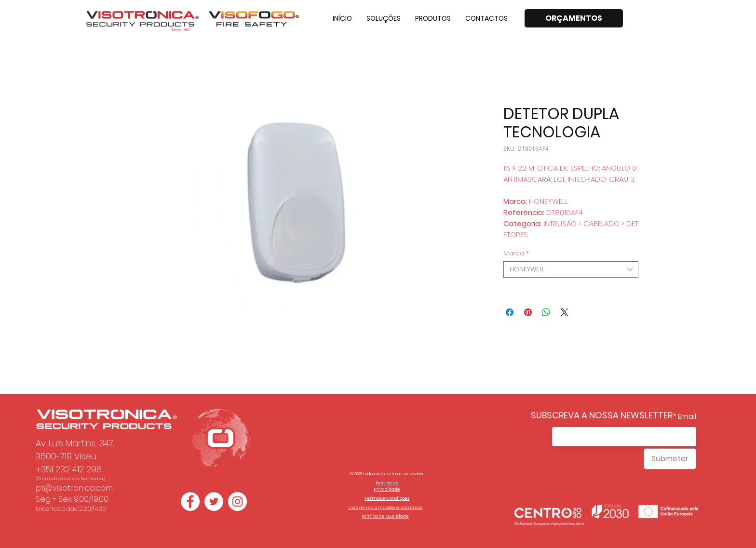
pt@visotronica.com (74, 488)
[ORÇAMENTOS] (574, 18)
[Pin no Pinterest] (528, 312)
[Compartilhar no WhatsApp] (546, 312)
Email (687, 416)
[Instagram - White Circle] (237, 501)
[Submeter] (670, 459)
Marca (516, 254)
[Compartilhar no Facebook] (510, 312)
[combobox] (571, 269)
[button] (384, 18)
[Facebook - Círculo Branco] (190, 501)
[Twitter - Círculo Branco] (214, 501)
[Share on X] (565, 312)
